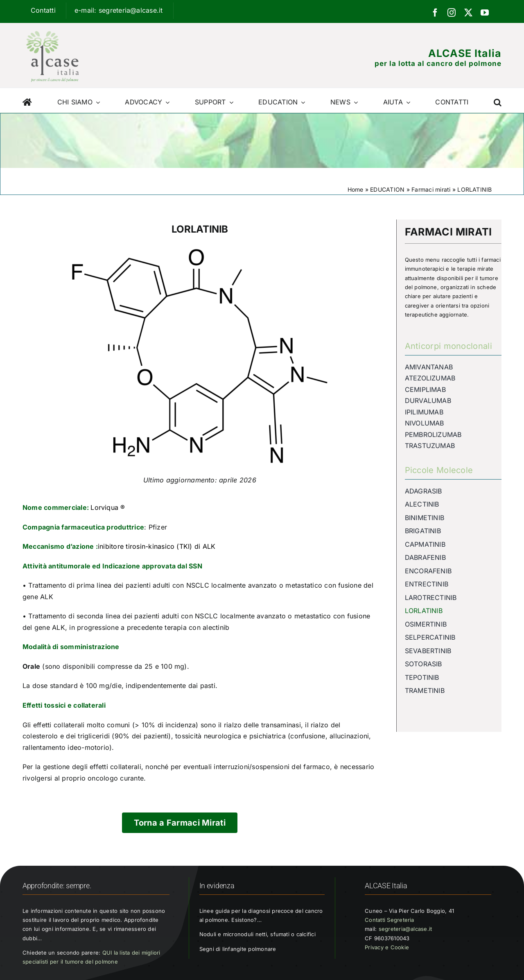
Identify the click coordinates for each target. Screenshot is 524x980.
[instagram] (452, 13)
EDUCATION (387, 189)
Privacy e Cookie (387, 947)
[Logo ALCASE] (52, 29)
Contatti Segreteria (390, 920)
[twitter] (468, 13)
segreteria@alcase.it (405, 929)
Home (356, 189)
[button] (498, 100)
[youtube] (485, 13)
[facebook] (435, 13)
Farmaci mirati (431, 189)
